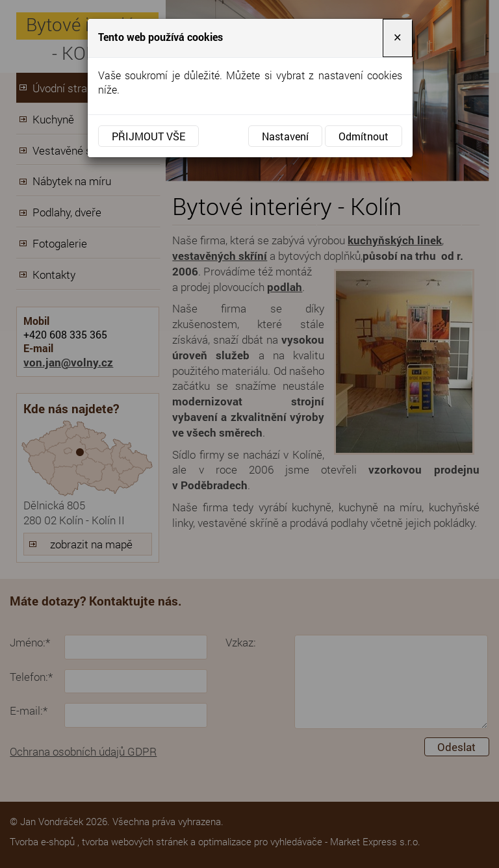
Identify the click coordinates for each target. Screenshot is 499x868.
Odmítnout (364, 136)
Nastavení (285, 136)
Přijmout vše (148, 136)
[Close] (398, 38)
